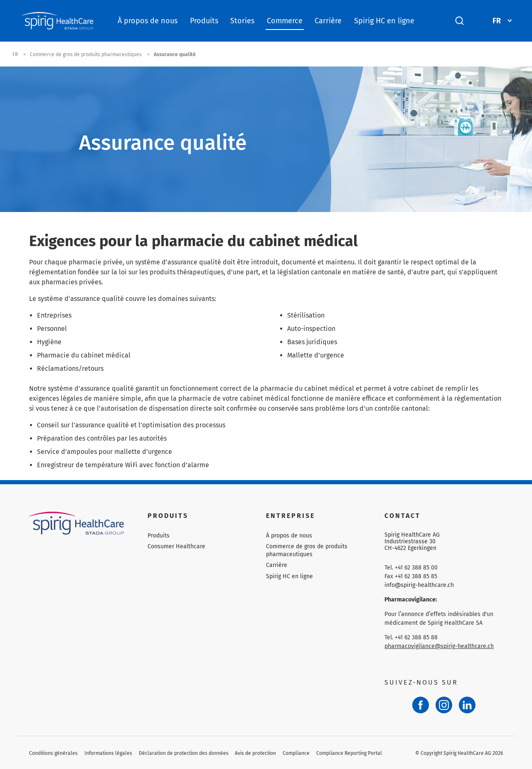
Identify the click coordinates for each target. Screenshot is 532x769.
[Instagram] (444, 705)
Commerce (285, 21)
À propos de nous (148, 21)
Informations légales (108, 753)
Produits (204, 21)
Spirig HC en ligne (384, 21)
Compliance (296, 753)
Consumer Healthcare (176, 546)
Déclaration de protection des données (184, 753)
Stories (242, 21)
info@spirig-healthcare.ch (419, 585)
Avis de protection (255, 753)
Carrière (328, 21)
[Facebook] (421, 705)
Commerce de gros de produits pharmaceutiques (307, 550)
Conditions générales (53, 753)
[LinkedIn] (467, 705)
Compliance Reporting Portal (349, 753)
